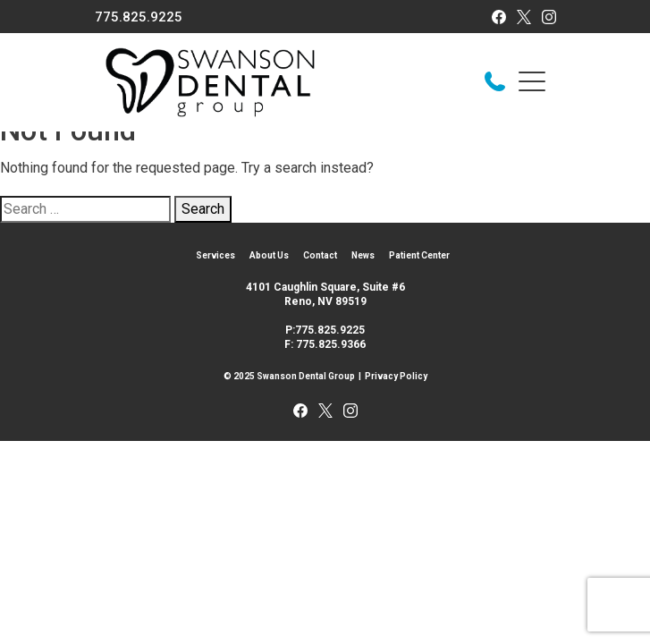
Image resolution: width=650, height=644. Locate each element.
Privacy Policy (396, 376)
